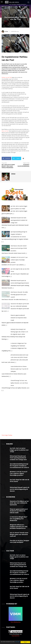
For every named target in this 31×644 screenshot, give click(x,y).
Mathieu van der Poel (7, 78)
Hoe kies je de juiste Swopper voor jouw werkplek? (20, 541)
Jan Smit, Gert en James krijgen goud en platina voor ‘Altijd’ (19, 450)
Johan (7, 32)
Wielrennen (19, 14)
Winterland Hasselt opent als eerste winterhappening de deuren (20, 489)
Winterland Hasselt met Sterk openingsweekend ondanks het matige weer (18, 458)
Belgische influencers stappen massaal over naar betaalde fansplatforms (19, 527)
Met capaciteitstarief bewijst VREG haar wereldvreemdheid (8, 166)
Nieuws (11, 14)
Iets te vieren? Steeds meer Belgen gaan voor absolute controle (19, 534)
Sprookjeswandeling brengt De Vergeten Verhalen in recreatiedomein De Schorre (19, 466)
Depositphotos (16, 636)
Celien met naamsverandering (23, 166)
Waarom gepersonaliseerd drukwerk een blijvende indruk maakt (19, 511)
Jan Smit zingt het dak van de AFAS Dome (20, 481)
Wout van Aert (5, 131)
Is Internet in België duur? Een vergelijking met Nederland (19, 519)
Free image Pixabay (7, 435)
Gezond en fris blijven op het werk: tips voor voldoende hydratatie (19, 503)
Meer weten (17, 642)
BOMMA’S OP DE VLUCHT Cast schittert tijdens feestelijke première (19, 474)
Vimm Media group (16, 622)
